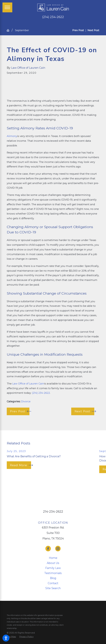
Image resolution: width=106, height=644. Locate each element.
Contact (53, 583)
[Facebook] (48, 549)
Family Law (53, 568)
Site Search (53, 588)
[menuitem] (53, 558)
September (22, 30)
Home (53, 558)
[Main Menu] (7, 7)
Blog (53, 578)
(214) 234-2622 (53, 17)
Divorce (26, 401)
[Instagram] (58, 549)
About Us (53, 563)
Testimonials (53, 573)
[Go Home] (9, 30)
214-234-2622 (53, 511)
